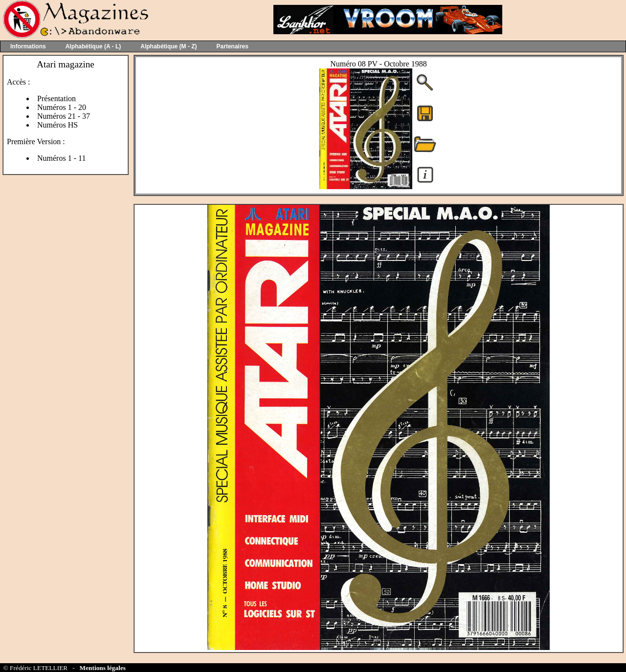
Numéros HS (57, 125)
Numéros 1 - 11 (61, 158)
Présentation (56, 98)
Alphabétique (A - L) (93, 46)
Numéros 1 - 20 (62, 107)
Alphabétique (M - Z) (168, 46)
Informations (28, 46)
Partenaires (233, 46)
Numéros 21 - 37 (64, 116)
